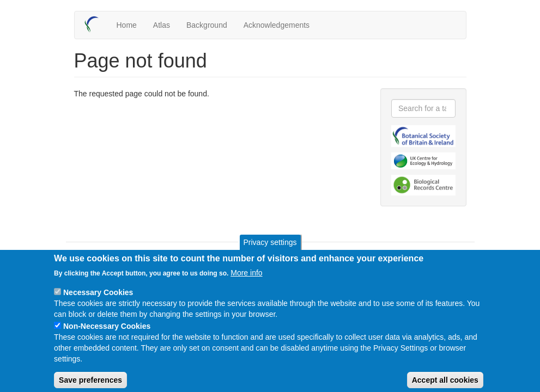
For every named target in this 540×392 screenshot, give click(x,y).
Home (127, 25)
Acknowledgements (277, 25)
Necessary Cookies (98, 301)
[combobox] (423, 108)
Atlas (162, 25)
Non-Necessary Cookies (107, 334)
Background (207, 25)
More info (246, 281)
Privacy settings (270, 250)
